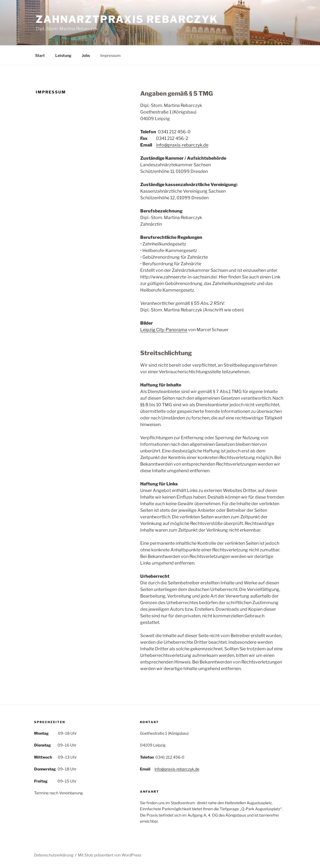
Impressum (111, 55)
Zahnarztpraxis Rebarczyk (127, 19)
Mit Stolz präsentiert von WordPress (110, 855)
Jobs (86, 55)
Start (40, 55)
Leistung (63, 55)
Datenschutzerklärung (54, 855)
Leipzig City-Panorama (164, 330)
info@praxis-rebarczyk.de (182, 145)
